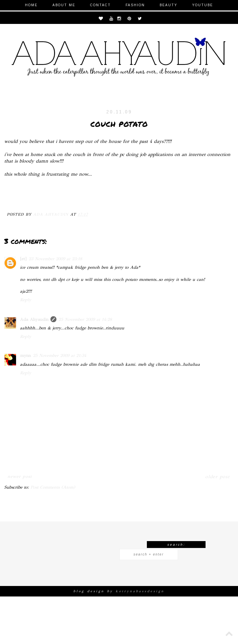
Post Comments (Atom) (53, 487)
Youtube (203, 5)
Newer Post (20, 477)
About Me (64, 5)
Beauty (169, 5)
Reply (26, 300)
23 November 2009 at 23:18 (55, 259)
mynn (25, 356)
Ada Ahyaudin (34, 320)
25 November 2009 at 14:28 (85, 320)
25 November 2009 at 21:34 (59, 356)
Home (31, 5)
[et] (23, 259)
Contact (100, 5)
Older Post (217, 477)
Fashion (135, 5)
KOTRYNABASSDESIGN (140, 591)
